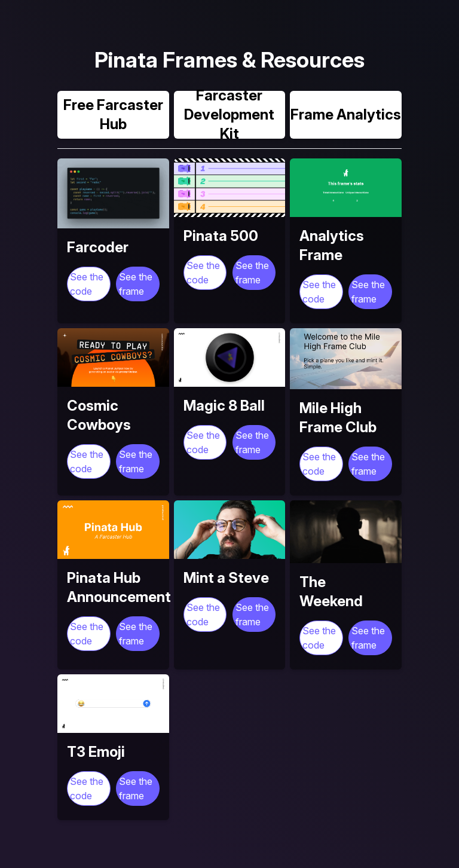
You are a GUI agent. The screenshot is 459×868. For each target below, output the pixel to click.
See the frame (136, 284)
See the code (87, 284)
